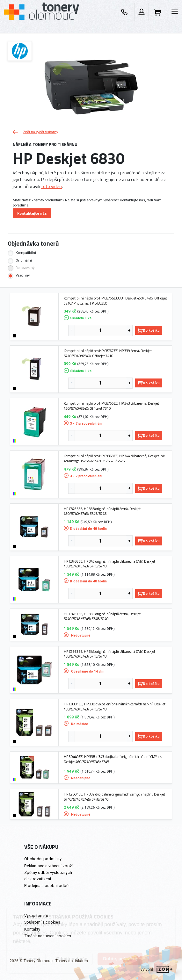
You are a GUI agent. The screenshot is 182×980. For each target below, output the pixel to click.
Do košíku (149, 330)
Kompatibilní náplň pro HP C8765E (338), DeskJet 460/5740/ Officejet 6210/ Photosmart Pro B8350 (115, 301)
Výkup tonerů (36, 915)
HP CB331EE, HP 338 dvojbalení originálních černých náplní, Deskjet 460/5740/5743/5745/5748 (115, 706)
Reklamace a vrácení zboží (48, 866)
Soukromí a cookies (42, 922)
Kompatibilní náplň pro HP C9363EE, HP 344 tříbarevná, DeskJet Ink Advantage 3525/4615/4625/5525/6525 (114, 458)
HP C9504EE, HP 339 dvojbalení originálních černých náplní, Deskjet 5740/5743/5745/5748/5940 (114, 797)
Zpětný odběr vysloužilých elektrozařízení (48, 876)
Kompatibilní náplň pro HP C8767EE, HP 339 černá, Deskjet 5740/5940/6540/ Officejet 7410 (108, 353)
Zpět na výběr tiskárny (35, 132)
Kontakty (32, 929)
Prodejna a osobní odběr (47, 886)
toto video (51, 186)
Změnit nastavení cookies (48, 936)
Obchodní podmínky (43, 859)
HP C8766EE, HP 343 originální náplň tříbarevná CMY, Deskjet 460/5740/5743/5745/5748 (109, 564)
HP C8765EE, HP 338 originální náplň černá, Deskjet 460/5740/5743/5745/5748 (102, 511)
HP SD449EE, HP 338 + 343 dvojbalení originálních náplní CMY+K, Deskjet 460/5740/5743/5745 (113, 759)
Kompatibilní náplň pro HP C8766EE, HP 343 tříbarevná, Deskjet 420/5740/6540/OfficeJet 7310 (111, 406)
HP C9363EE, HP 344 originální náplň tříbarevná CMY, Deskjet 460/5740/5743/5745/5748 (109, 654)
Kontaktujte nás (32, 213)
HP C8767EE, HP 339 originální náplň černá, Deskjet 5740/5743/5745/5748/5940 (102, 616)
